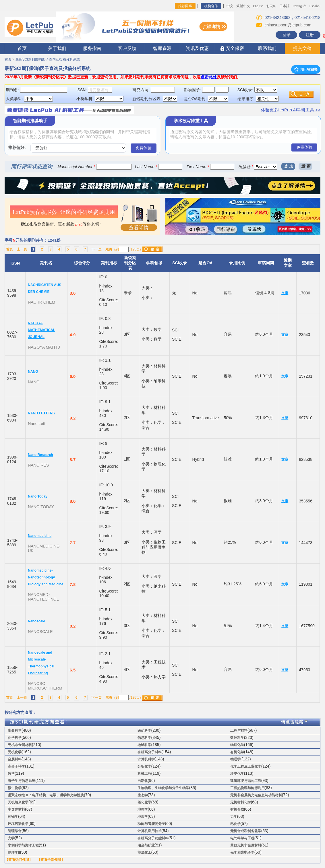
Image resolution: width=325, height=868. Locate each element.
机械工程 (144, 774)
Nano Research (40, 455)
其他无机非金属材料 (246, 845)
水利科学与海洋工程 (23, 845)
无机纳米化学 (18, 802)
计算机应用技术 (150, 831)
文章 (285, 293)
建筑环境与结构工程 (246, 781)
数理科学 (237, 738)
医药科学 (144, 731)
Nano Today (38, 496)
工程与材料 (239, 731)
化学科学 (15, 738)
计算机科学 (146, 759)
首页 (22, 48)
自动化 (143, 781)
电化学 (235, 824)
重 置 (305, 166)
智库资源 (162, 48)
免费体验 (144, 148)
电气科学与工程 (242, 838)
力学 (234, 817)
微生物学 (15, 788)
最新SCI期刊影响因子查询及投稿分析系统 (48, 59)
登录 (287, 35)
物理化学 (237, 745)
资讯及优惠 (197, 48)
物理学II (14, 853)
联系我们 (267, 48)
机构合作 (211, 6)
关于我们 (57, 48)
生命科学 (15, 731)
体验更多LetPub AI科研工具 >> (291, 110)
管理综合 (15, 831)
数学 (11, 774)
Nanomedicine (40, 536)
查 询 (288, 166)
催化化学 (144, 802)
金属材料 (15, 759)
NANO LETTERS (41, 413)
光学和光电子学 (242, 853)
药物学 (13, 817)
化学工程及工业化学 (246, 766)
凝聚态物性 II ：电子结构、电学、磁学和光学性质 (46, 795)
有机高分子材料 (150, 752)
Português (299, 6)
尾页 (109, 249)
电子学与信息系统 (22, 781)
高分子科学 (16, 766)
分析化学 (144, 766)
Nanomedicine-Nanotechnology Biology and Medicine (46, 577)
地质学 (143, 817)
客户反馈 (127, 48)
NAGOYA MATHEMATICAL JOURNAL (41, 330)
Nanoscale (36, 621)
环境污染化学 (18, 824)
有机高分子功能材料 (153, 838)
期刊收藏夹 (306, 69)
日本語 (285, 6)
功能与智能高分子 (151, 824)
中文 (230, 6)
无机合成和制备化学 (246, 831)
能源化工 (144, 853)
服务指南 (92, 48)
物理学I (236, 759)
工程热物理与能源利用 (247, 788)
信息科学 (144, 738)
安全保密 (232, 49)
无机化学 (15, 752)
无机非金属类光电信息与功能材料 (256, 795)
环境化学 (237, 774)
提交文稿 (302, 48)
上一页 (22, 249)
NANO (33, 372)
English (258, 6)
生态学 (143, 795)
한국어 (271, 6)
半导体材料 (16, 809)
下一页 (96, 249)
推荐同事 (185, 6)
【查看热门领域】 (19, 860)
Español (315, 6)
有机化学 (237, 752)
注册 (310, 35)
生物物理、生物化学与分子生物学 (163, 788)
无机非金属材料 (20, 745)
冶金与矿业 (146, 845)
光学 (11, 838)
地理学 (143, 809)
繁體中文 (243, 6)
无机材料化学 (241, 802)
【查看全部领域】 (51, 860)
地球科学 (144, 745)
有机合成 (237, 809)
